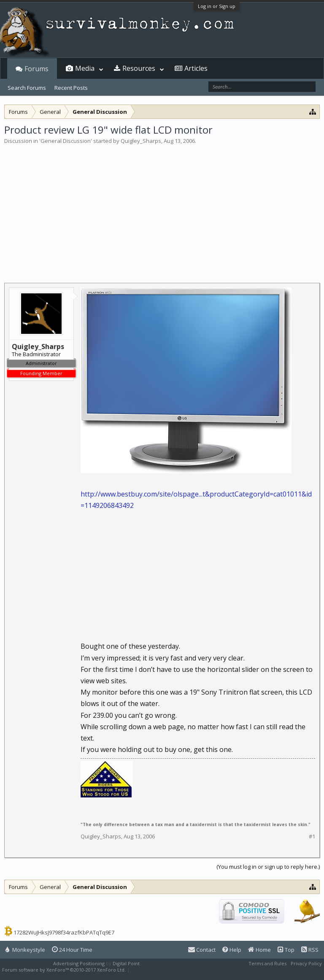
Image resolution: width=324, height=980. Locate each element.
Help (232, 950)
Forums (36, 69)
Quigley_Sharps (141, 141)
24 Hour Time (72, 950)
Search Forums (27, 88)
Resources (139, 68)
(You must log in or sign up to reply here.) (268, 867)
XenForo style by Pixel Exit (161, 970)
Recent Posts (71, 88)
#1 (312, 836)
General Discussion (66, 141)
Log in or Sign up (217, 6)
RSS (310, 950)
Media (85, 68)
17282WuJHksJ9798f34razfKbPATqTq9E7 (64, 932)
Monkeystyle (25, 950)
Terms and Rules (267, 963)
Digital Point (126, 963)
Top (286, 950)
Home (259, 950)
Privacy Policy (306, 963)
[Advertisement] (162, 208)
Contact (202, 950)
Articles (196, 68)
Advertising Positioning (79, 963)
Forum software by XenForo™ (64, 970)
